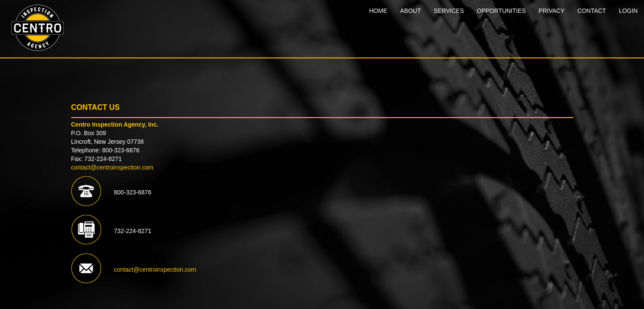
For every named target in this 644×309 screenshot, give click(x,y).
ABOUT (410, 11)
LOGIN (628, 11)
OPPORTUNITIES (501, 11)
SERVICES (449, 11)
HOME (378, 11)
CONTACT (592, 11)
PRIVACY (551, 11)
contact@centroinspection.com (112, 167)
